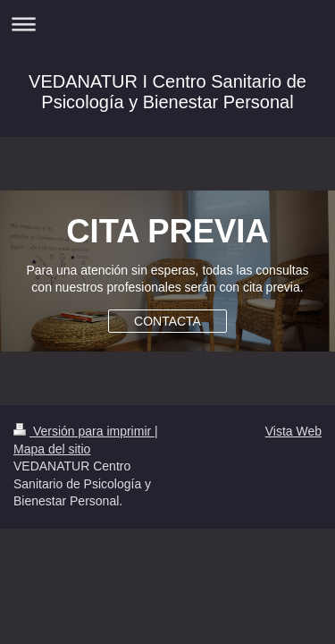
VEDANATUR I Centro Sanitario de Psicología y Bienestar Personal (167, 92)
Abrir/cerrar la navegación (167, 24)
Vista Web (293, 431)
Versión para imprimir (84, 431)
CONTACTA (167, 321)
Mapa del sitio (52, 449)
